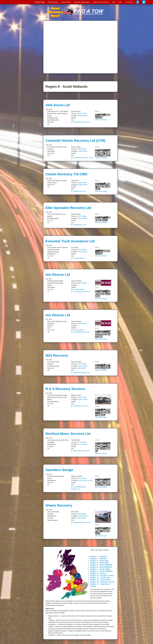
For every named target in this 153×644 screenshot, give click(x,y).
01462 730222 (82, 478)
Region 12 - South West (100, 580)
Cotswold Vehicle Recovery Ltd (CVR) (75, 141)
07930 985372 (81, 368)
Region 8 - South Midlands (101, 571)
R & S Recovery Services (65, 389)
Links (120, 2)
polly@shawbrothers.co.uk (82, 522)
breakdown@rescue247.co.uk (83, 158)
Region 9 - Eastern (98, 573)
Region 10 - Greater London (102, 576)
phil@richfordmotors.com (81, 451)
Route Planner (66, 2)
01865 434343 (82, 283)
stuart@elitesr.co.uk (80, 225)
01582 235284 (82, 250)
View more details (101, 120)
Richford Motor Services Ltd (68, 434)
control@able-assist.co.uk (82, 122)
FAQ (114, 2)
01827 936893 (82, 216)
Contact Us (129, 2)
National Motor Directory (101, 2)
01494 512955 (82, 397)
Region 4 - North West (100, 563)
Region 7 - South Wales (100, 569)
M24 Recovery (57, 355)
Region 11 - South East (100, 578)
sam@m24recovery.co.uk (81, 372)
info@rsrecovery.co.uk (80, 406)
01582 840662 (82, 514)
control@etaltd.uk (79, 258)
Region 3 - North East (99, 561)
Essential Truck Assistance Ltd (70, 241)
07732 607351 (81, 518)
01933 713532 (82, 364)
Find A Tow (40, 2)
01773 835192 (82, 442)
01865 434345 (79, 289)
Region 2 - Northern (98, 559)
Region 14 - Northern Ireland (102, 582)
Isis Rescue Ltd (58, 275)
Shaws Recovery (59, 505)
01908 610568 (82, 183)
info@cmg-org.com (79, 191)
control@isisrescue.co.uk (81, 292)
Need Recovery (53, 2)
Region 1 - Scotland (98, 556)
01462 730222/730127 (85, 480)
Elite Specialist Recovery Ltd (68, 208)
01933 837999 (82, 114)
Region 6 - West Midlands (101, 567)
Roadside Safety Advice (82, 2)
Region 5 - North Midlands (101, 565)
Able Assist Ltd (58, 105)
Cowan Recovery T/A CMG (66, 174)
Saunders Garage (59, 470)
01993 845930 (82, 149)
